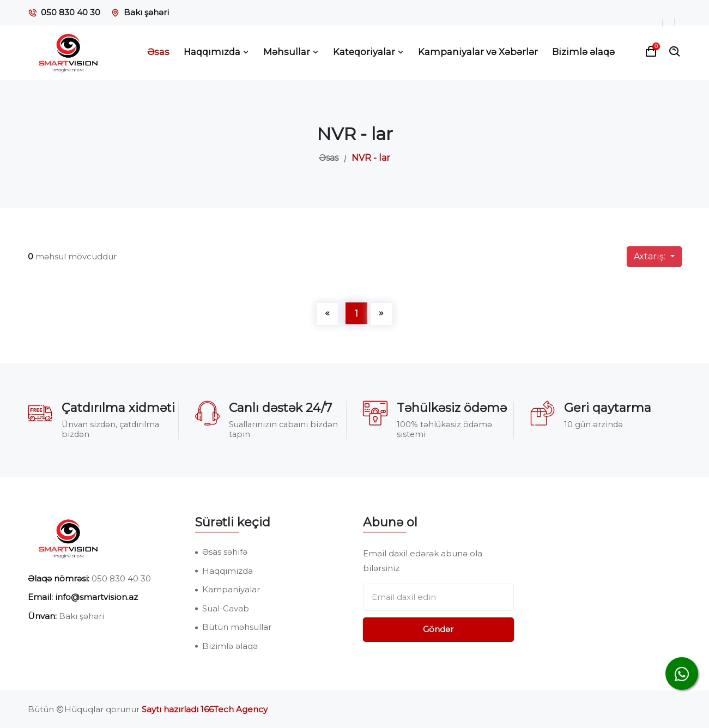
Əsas (158, 52)
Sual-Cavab (226, 608)
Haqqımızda (216, 52)
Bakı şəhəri (146, 12)
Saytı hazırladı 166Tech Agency (205, 709)
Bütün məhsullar (237, 627)
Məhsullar (291, 52)
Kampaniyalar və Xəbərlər (478, 52)
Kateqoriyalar (368, 52)
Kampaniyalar (231, 589)
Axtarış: (651, 256)
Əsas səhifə (225, 552)
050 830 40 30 (71, 12)
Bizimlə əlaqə (583, 52)
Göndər (438, 629)
